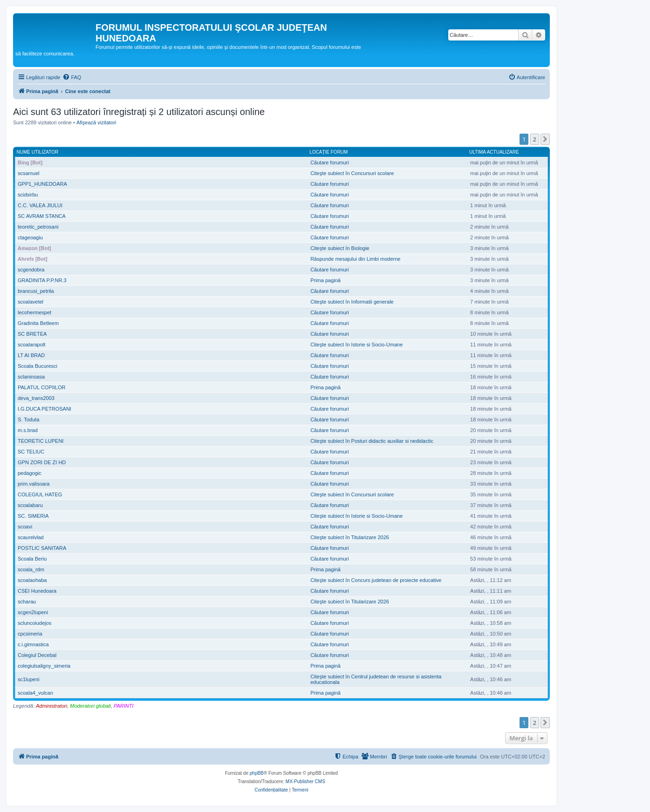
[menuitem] (72, 77)
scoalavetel (31, 302)
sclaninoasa (31, 377)
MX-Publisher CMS (305, 782)
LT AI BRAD (31, 355)
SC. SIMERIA (33, 516)
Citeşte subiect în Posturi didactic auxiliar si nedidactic (372, 441)
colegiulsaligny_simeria (44, 666)
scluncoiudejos (34, 623)
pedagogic (30, 473)
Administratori (51, 706)
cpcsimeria (30, 634)
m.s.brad (28, 430)
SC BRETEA (32, 334)
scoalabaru (30, 505)
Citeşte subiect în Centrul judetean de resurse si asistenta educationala (376, 679)
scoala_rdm (31, 569)
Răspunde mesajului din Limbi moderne (355, 259)
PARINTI (124, 706)
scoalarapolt (31, 345)
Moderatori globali (90, 706)
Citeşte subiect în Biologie (340, 248)
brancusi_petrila (36, 291)
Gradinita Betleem (38, 323)
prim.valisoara (34, 484)
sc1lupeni (28, 679)
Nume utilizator (38, 152)
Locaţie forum (328, 152)
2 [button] (535, 139)
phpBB (257, 773)
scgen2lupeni (33, 612)
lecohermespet (34, 312)
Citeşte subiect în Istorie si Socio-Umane (356, 345)
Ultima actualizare (494, 152)
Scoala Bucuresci (38, 366)
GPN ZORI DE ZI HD (42, 462)
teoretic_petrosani (38, 227)
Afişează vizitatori (96, 122)
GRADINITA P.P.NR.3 (42, 280)
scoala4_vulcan (35, 693)
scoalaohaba (32, 580)
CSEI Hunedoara (37, 591)
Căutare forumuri (330, 162)
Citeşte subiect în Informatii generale (352, 302)
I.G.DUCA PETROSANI (44, 409)
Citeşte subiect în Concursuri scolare (352, 173)
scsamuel (28, 173)
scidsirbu (28, 195)
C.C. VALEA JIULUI (40, 205)
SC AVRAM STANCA (42, 216)
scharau (27, 602)
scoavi (25, 527)
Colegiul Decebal (37, 655)
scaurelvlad (31, 537)
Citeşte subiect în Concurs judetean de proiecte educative (376, 580)
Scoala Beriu (32, 559)
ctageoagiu (30, 237)
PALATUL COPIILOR (42, 387)
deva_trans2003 (36, 398)
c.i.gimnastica (33, 644)
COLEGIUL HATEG (40, 494)
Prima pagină (325, 280)
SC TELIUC (31, 452)
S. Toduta (28, 420)
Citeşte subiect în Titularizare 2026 (350, 537)
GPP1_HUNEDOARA (42, 184)
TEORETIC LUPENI (41, 441)
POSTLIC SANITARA (42, 548)
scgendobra (31, 270)
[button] (545, 139)
